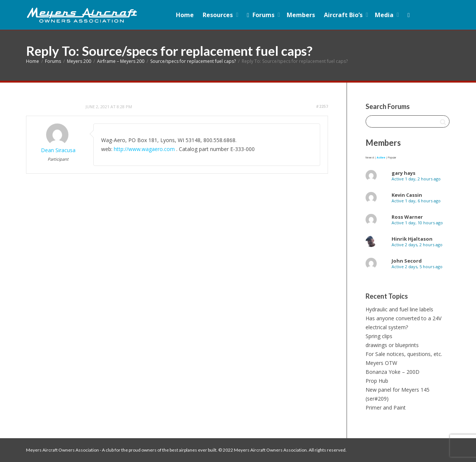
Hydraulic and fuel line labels (399, 309)
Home (185, 15)
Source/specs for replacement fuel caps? (193, 61)
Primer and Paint (386, 408)
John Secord (407, 261)
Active (381, 158)
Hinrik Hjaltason (412, 239)
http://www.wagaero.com (144, 149)
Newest (370, 158)
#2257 (322, 106)
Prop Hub (377, 381)
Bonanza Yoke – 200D (393, 372)
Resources (218, 15)
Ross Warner (407, 217)
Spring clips (379, 336)
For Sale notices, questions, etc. (404, 354)
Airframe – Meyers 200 (121, 61)
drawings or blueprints (392, 345)
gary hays (403, 173)
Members (301, 15)
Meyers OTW (381, 363)
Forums (260, 15)
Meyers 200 (79, 61)
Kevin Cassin (407, 195)
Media (385, 15)
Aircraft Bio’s (344, 15)
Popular (392, 158)
